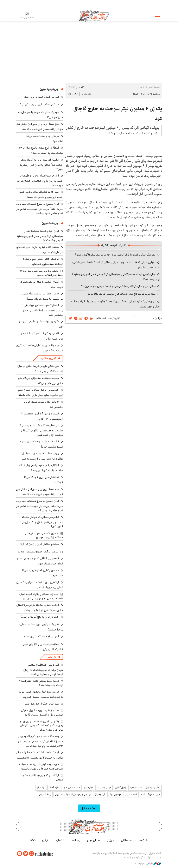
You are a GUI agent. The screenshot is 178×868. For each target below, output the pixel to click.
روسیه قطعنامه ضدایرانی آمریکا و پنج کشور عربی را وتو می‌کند (40, 381)
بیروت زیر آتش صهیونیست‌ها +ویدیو (38, 552)
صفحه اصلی (154, 87)
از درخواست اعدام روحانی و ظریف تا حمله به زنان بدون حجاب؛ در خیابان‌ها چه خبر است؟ (40, 180)
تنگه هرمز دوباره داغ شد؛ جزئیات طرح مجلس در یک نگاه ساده (122, 294)
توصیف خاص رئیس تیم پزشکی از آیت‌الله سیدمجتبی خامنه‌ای (43, 261)
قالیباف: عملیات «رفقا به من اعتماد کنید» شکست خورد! (41, 444)
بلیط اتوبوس (45, 794)
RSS (33, 840)
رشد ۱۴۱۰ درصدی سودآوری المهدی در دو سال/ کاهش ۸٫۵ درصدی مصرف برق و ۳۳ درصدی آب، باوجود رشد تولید (40, 741)
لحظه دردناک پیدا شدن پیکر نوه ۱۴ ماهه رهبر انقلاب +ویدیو (42, 273)
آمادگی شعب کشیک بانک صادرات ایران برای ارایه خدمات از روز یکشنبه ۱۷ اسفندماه (40, 755)
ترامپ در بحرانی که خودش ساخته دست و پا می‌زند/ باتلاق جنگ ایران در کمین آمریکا (42, 522)
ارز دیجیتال (100, 794)
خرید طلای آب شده (151, 794)
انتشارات (59, 840)
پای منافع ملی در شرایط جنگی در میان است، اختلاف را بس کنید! (40, 369)
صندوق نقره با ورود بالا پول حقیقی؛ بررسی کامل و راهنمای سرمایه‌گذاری (42, 712)
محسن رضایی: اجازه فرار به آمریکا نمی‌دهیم (43, 573)
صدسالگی (127, 840)
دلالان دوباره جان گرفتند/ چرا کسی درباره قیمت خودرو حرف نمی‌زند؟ (118, 286)
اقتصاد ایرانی (131, 794)
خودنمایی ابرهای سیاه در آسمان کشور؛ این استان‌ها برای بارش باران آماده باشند (40, 392)
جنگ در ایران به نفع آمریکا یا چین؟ (40, 617)
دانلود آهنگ (55, 788)
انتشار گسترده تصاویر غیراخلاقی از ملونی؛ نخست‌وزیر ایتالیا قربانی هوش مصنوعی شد (42, 310)
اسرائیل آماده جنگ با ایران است (42, 97)
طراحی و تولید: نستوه (146, 864)
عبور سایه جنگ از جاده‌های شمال (41, 704)
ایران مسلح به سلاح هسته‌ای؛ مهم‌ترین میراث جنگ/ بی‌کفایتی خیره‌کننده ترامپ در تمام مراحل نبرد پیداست (40, 208)
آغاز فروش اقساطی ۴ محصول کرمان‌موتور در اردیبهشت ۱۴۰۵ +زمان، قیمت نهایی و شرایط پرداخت (43, 669)
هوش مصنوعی (104, 788)
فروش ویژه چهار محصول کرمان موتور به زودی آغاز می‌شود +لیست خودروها (41, 694)
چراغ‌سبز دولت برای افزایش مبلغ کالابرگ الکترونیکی (43, 647)
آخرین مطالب (49, 358)
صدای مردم (94, 840)
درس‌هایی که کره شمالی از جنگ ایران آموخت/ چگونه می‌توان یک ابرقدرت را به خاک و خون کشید (115, 304)
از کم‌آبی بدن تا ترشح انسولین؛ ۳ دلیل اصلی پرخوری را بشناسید (40, 585)
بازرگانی (52, 657)
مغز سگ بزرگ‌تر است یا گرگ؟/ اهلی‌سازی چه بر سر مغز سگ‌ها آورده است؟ (115, 255)
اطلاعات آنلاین (94, 16)
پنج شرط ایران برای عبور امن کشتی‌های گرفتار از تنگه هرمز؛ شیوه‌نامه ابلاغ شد (39, 127)
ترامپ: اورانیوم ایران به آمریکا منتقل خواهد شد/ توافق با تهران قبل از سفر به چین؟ (41, 164)
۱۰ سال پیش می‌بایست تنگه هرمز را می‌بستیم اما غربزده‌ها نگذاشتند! (42, 296)
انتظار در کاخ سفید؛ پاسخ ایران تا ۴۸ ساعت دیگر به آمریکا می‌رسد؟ (41, 150)
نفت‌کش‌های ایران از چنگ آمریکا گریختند (44, 480)
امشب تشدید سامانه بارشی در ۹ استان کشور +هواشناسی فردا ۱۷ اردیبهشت (40, 608)
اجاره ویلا (88, 788)
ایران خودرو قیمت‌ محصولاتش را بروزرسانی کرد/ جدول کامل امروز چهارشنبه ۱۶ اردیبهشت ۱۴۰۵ (40, 236)
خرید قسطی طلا (72, 788)
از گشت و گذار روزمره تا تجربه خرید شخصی (42, 777)
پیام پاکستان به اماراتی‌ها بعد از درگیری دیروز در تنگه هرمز (40, 348)
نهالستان (41, 788)
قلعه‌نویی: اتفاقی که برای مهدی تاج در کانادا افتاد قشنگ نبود (40, 561)
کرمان (142, 87)
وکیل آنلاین (120, 788)
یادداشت (76, 840)
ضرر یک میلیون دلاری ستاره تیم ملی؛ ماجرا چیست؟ (41, 627)
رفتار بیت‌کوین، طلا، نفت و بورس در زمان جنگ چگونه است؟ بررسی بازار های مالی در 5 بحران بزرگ (42, 726)
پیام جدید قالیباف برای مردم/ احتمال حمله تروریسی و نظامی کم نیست (40, 194)
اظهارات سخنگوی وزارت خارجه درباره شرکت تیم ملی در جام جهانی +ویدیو (41, 596)
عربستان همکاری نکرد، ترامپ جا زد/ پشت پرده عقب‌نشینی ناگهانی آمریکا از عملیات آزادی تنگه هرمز (41, 430)
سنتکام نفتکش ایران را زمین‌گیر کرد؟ (39, 104)
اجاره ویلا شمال (153, 788)
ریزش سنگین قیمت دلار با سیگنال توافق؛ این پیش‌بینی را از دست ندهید (43, 456)
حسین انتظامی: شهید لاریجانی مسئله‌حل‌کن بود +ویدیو (44, 535)
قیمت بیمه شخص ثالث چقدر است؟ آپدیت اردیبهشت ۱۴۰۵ (41, 683)
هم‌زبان (110, 840)
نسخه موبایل (89, 808)
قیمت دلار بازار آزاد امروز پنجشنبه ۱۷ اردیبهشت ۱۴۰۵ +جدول (42, 416)
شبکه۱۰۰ (143, 840)
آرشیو (45, 840)
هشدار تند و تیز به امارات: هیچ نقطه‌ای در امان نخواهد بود (40, 250)
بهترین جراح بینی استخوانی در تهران (73, 794)
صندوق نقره (136, 788)
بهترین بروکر (115, 794)
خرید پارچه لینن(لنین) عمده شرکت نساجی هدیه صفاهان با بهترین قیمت (41, 766)
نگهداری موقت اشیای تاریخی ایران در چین (41, 324)
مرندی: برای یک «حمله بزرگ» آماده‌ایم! (44, 139)
